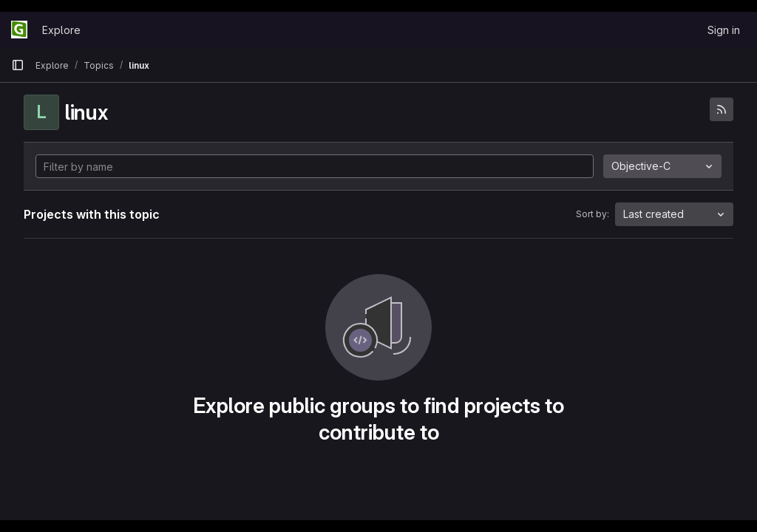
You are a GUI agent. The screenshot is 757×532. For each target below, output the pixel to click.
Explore (61, 30)
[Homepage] (19, 30)
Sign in (724, 30)
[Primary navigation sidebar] (18, 65)
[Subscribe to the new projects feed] (722, 109)
